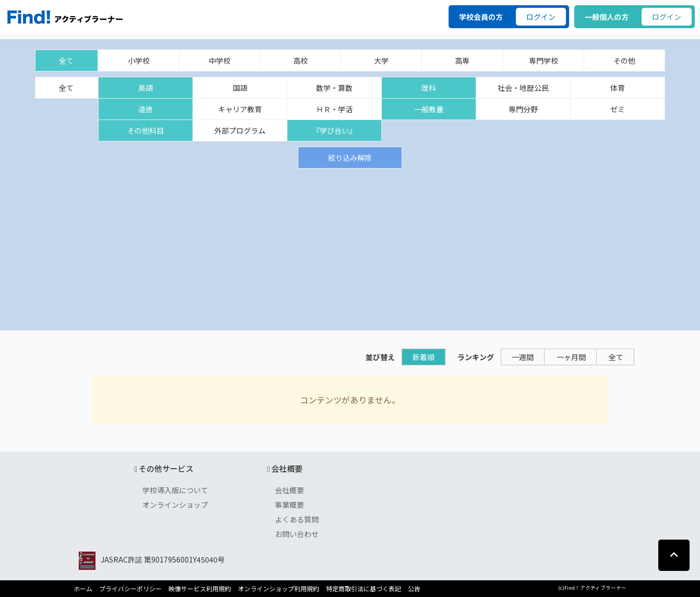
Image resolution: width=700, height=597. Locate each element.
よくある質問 (297, 519)
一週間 (523, 357)
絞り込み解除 (350, 158)
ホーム (83, 589)
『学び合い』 (334, 130)
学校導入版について (175, 490)
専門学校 (544, 61)
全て (66, 61)
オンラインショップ (175, 505)
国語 (240, 88)
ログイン (541, 17)
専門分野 (523, 109)
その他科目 (146, 130)
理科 (429, 88)
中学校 (220, 61)
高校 (300, 61)
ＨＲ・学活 (334, 109)
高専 (462, 61)
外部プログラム (240, 130)
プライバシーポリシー (130, 589)
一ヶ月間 (571, 357)
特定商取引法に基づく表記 (364, 589)
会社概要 (289, 490)
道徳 (146, 109)
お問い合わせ (297, 534)
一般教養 (429, 109)
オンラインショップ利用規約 (279, 589)
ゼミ (618, 109)
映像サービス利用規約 (200, 589)
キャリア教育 (240, 109)
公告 (414, 589)
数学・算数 (334, 88)
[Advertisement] (350, 247)
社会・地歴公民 (523, 88)
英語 (146, 88)
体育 (618, 88)
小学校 (139, 61)
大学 (381, 61)
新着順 (424, 357)
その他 (624, 61)
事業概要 (289, 505)
